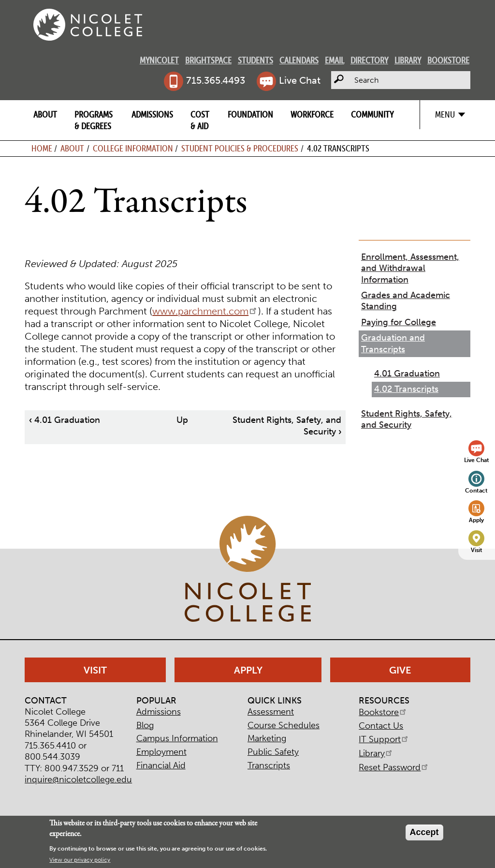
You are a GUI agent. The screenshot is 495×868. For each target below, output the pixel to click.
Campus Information (177, 738)
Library (408, 60)
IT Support (384, 739)
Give (400, 670)
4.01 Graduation (65, 420)
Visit (477, 550)
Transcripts (269, 765)
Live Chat (300, 80)
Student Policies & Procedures (240, 148)
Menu (445, 114)
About (45, 114)
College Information (133, 148)
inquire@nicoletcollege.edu (78, 779)
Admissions (152, 114)
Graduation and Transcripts (393, 343)
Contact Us (381, 726)
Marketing (267, 738)
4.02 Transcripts (406, 389)
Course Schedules (284, 725)
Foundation (250, 114)
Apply (476, 520)
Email (335, 60)
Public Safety (273, 752)
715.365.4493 (216, 80)
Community (372, 114)
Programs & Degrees (94, 120)
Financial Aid (161, 765)
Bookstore (448, 60)
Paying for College (399, 322)
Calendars (299, 60)
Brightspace (208, 60)
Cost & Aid (200, 120)
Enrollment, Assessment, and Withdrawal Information (410, 268)
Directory (369, 60)
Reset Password (394, 767)
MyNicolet (159, 60)
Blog (145, 725)
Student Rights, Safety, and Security (407, 419)
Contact (476, 490)
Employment (161, 752)
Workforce (312, 114)
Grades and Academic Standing (406, 301)
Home (42, 148)
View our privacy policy (80, 860)
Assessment (271, 712)
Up (182, 420)
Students (255, 60)
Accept (424, 832)
